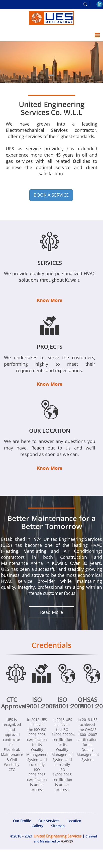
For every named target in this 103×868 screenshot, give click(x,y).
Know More (50, 300)
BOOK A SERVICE (51, 195)
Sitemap (58, 826)
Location (74, 821)
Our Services (49, 821)
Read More (52, 612)
